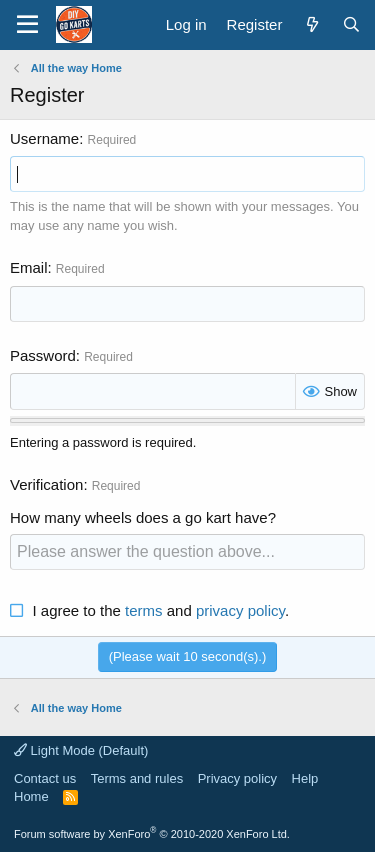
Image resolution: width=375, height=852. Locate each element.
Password (43, 355)
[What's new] (311, 24)
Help (305, 778)
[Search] (351, 24)
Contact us (45, 778)
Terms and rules (137, 778)
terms (144, 610)
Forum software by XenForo (152, 834)
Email (29, 267)
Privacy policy (237, 778)
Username (44, 138)
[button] (27, 25)
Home (31, 796)
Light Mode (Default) (81, 750)
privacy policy (240, 610)
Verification (46, 484)
